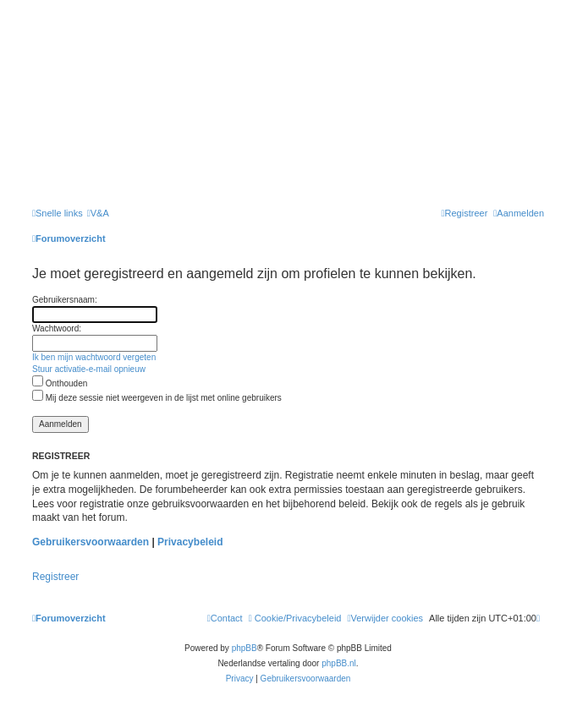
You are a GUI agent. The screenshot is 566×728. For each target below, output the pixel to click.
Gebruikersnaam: (65, 300)
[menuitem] (98, 213)
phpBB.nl (339, 663)
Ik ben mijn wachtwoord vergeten (94, 357)
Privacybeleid (190, 542)
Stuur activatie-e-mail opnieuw (89, 369)
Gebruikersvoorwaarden (91, 542)
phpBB (245, 648)
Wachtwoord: (57, 328)
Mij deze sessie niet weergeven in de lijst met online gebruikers (157, 398)
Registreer (55, 577)
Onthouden (60, 383)
